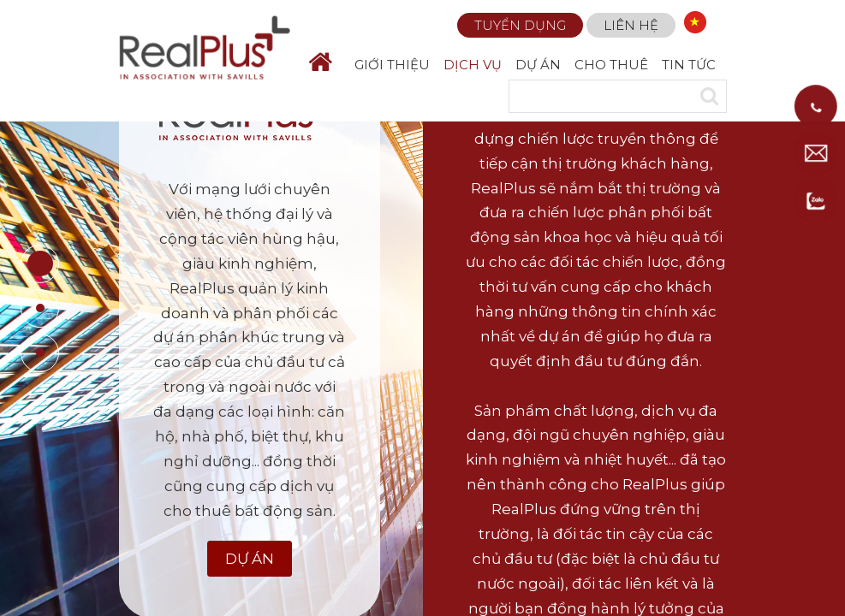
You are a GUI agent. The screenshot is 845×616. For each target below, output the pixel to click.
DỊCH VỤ (473, 65)
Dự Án (250, 559)
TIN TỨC (689, 65)
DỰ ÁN (538, 65)
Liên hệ (631, 25)
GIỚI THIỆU (392, 65)
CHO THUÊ (611, 65)
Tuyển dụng (520, 25)
